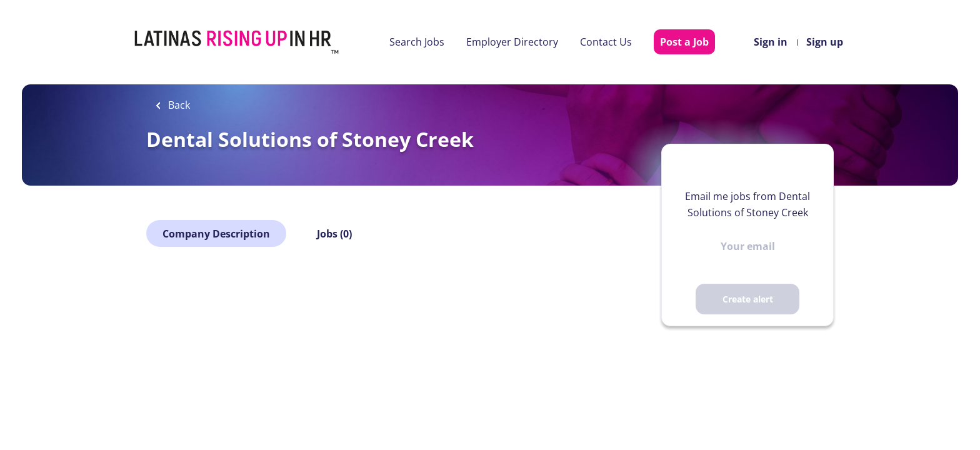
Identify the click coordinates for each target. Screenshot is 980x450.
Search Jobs (417, 42)
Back (178, 105)
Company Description (216, 234)
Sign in (771, 42)
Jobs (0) (334, 234)
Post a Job (684, 42)
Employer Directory (512, 42)
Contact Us (606, 42)
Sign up (825, 42)
